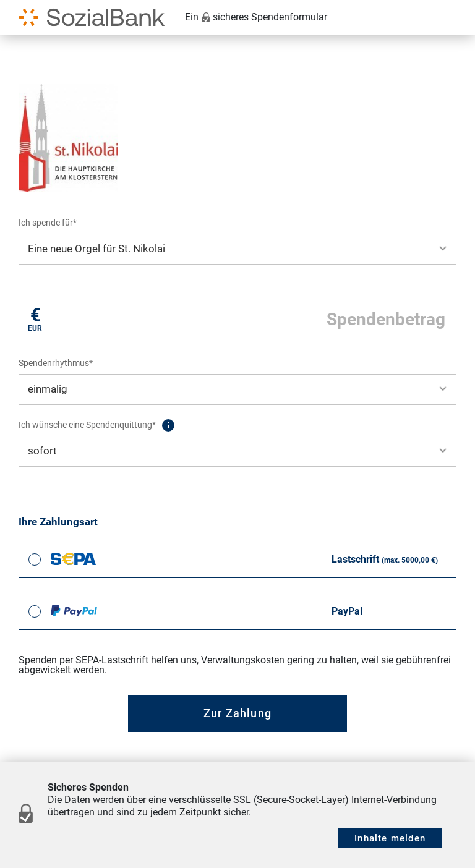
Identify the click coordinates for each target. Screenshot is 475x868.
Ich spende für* (48, 223)
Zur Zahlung (237, 713)
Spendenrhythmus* (56, 363)
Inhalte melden (390, 838)
